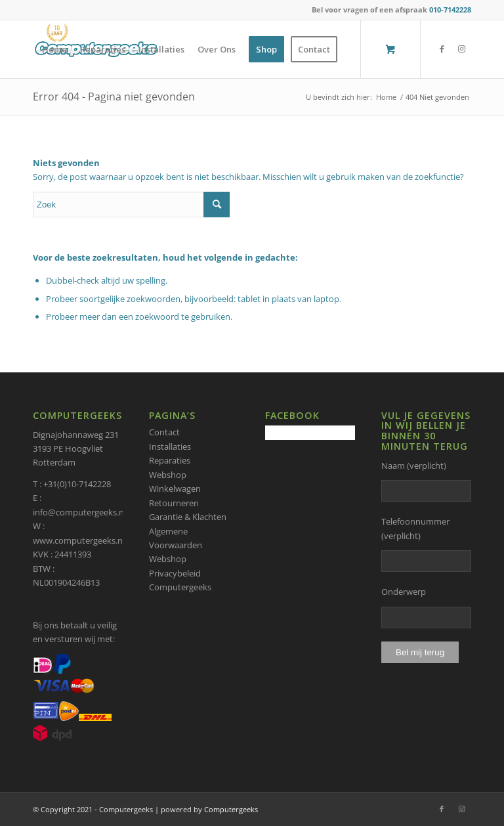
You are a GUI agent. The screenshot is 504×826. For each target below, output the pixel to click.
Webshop (168, 475)
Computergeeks (231, 809)
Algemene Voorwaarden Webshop (176, 545)
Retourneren (174, 503)
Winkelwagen (175, 489)
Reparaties (170, 460)
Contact (164, 432)
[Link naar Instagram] (461, 49)
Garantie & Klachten (188, 517)
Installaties (170, 446)
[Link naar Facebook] (442, 49)
